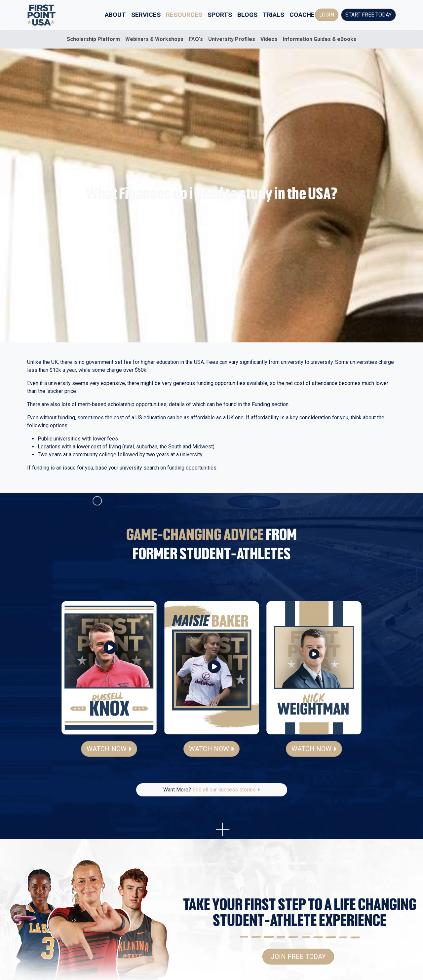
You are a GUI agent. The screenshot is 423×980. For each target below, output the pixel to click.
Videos (269, 39)
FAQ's (196, 39)
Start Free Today (368, 15)
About (115, 15)
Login (327, 15)
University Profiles (232, 39)
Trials (273, 15)
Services (146, 15)
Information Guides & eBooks (320, 39)
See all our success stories (226, 790)
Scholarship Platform (93, 39)
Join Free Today (298, 957)
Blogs (247, 15)
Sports (220, 15)
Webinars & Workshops (154, 39)
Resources (184, 15)
